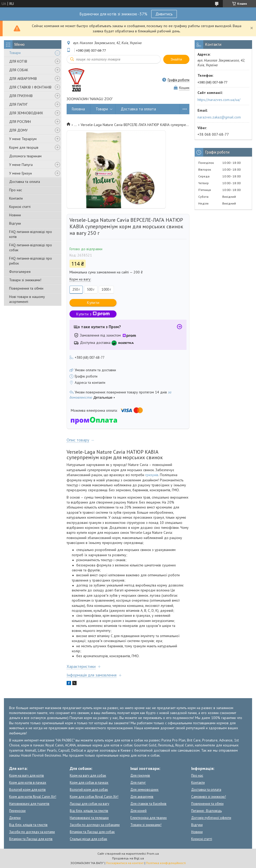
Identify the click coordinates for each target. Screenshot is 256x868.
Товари (15, 53)
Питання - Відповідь (206, 811)
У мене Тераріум (23, 139)
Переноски (17, 811)
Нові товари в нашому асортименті (27, 299)
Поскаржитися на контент (125, 863)
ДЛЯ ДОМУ (18, 130)
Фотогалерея (20, 272)
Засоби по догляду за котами (32, 832)
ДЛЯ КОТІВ (18, 61)
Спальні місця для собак (88, 839)
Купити (93, 303)
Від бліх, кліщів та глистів (28, 825)
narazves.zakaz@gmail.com (219, 117)
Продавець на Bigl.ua (128, 858)
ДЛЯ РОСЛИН (20, 122)
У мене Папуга (21, 165)
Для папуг (138, 783)
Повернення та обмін (26, 288)
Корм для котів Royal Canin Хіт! (33, 797)
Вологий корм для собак (89, 790)
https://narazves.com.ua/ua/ (219, 100)
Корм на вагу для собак (88, 776)
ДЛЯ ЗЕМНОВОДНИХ (26, 113)
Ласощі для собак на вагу (89, 804)
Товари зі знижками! (25, 280)
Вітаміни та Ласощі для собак (92, 832)
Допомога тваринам (25, 156)
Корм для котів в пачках (28, 783)
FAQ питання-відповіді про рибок (31, 261)
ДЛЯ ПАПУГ (18, 104)
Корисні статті (20, 207)
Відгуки (15, 223)
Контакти (16, 198)
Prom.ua (153, 854)
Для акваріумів (142, 797)
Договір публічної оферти (211, 818)
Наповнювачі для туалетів (29, 804)
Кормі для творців (24, 147)
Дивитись (164, 14)
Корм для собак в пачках (89, 783)
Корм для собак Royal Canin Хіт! (94, 797)
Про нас (16, 190)
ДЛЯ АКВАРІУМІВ (23, 79)
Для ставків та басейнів (148, 804)
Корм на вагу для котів (27, 776)
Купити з (93, 314)
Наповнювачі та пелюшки (89, 818)
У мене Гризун (21, 173)
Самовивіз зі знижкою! (209, 797)
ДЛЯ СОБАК (19, 70)
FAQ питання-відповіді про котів (31, 234)
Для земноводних (144, 790)
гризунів (152, 475)
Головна (78, 109)
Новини (15, 215)
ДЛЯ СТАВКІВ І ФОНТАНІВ (30, 87)
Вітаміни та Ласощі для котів (31, 839)
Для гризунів (140, 776)
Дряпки (15, 818)
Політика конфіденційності (166, 863)
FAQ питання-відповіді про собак (31, 247)
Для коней (138, 811)
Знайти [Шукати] (176, 59)
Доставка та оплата (25, 182)
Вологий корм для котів (27, 790)
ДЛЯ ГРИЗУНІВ (21, 96)
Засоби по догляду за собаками (95, 825)
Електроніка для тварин (149, 818)
